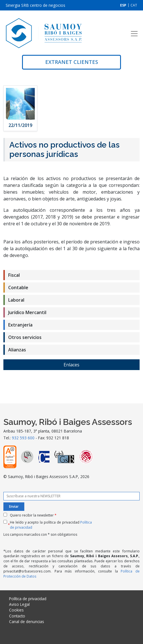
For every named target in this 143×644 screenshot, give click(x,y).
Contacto (17, 616)
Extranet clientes (72, 62)
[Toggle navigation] (134, 34)
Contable (18, 288)
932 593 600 (23, 438)
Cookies (16, 610)
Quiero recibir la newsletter (33, 515)
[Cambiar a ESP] (123, 5)
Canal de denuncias (27, 622)
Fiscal (14, 275)
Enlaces (71, 365)
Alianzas (17, 350)
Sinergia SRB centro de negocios (35, 5)
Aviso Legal (19, 604)
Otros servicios (25, 337)
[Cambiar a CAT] (134, 5)
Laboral (16, 300)
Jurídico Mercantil (27, 312)
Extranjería (20, 325)
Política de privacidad (28, 599)
